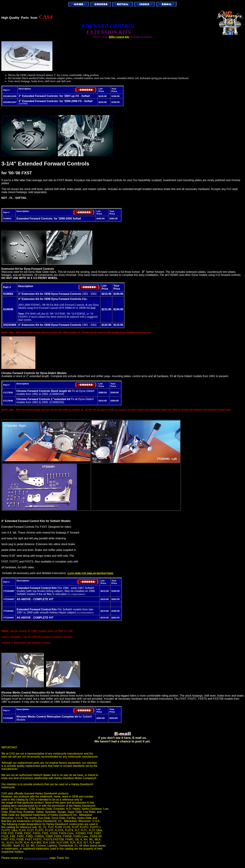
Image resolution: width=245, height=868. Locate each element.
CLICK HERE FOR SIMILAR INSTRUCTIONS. (91, 573)
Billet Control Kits (119, 37)
